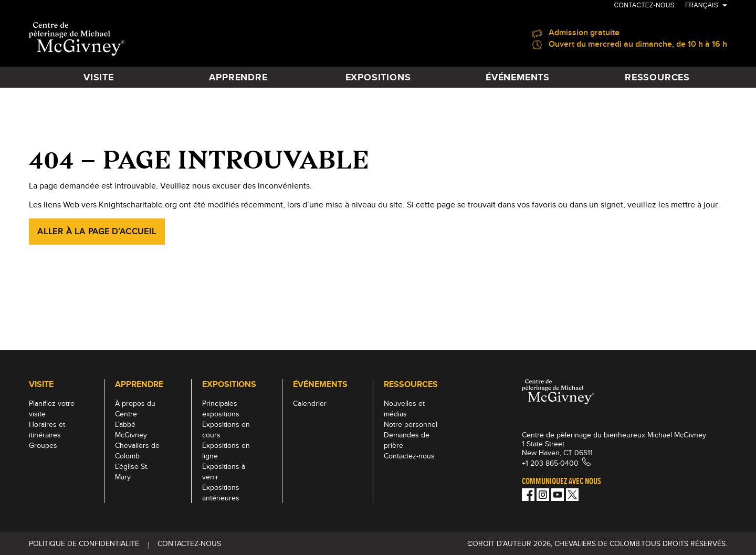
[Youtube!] (558, 495)
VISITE (99, 77)
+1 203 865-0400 (550, 463)
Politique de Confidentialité (84, 543)
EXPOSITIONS (378, 77)
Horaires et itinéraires (47, 430)
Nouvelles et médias (404, 409)
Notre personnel (411, 424)
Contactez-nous (644, 5)
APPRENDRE (238, 77)
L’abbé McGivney (131, 430)
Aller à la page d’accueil (97, 231)
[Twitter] (572, 495)
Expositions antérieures (221, 493)
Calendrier (310, 403)
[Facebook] (528, 495)
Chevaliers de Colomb (137, 451)
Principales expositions (221, 409)
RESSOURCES (657, 77)
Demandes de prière (407, 440)
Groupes (43, 445)
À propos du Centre (135, 409)
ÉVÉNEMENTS (518, 77)
